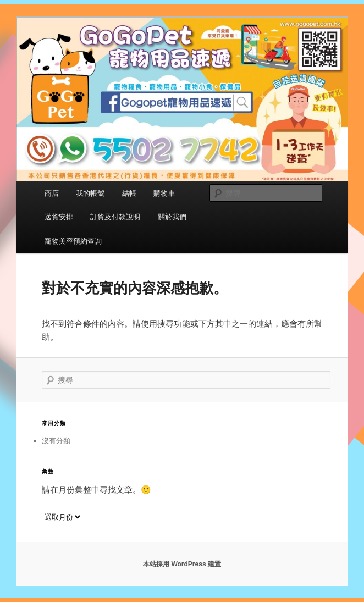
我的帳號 (90, 193)
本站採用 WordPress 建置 (182, 564)
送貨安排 (59, 217)
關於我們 (172, 217)
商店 (52, 193)
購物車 (164, 193)
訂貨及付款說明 (115, 217)
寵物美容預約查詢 (73, 241)
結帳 (129, 193)
